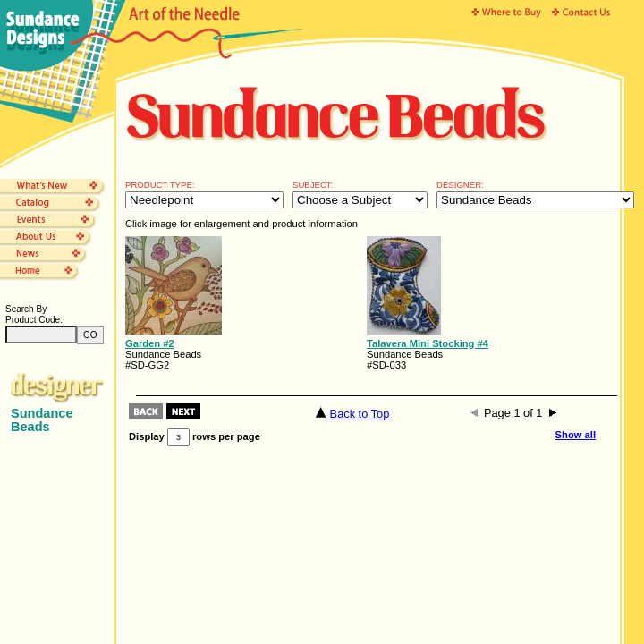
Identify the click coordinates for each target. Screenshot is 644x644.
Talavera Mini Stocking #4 (428, 343)
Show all (576, 435)
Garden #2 (150, 343)
